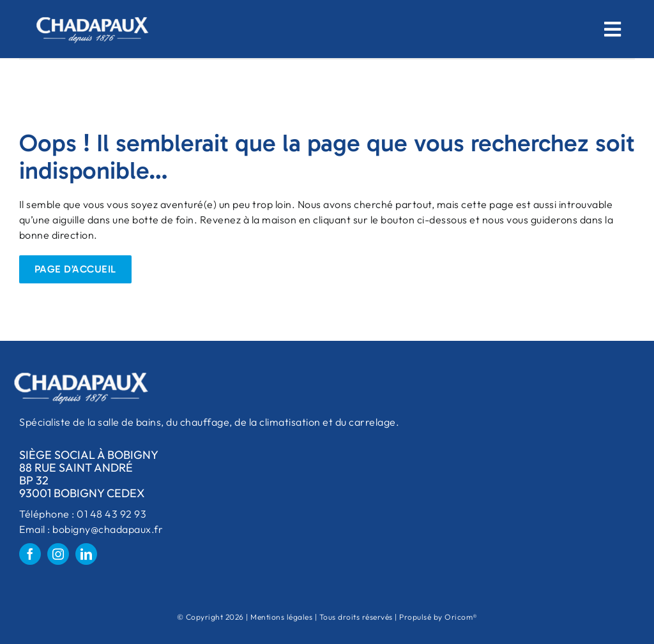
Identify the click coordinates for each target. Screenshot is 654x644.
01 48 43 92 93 (111, 514)
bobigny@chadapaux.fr (108, 529)
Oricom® (461, 617)
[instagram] (58, 554)
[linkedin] (86, 554)
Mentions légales (281, 617)
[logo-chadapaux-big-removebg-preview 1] (91, 11)
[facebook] (30, 554)
